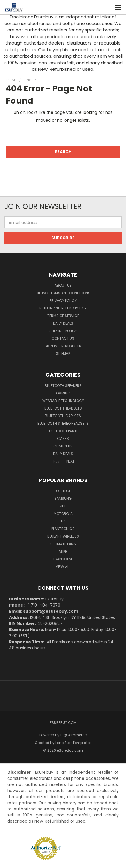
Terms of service (63, 316)
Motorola (63, 514)
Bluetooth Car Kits (63, 416)
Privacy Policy (63, 301)
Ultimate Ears (63, 544)
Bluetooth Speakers (63, 386)
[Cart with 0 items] (106, 7)
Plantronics (63, 529)
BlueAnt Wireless (63, 536)
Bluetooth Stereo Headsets (63, 423)
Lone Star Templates (73, 743)
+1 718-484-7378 (43, 605)
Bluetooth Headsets (63, 408)
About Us (63, 285)
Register (73, 346)
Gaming (63, 393)
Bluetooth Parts (63, 431)
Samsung (63, 498)
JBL (63, 506)
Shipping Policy (63, 331)
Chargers (63, 446)
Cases (63, 439)
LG (63, 521)
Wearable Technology (63, 401)
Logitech (63, 491)
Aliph (63, 551)
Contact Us (63, 338)
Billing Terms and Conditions (63, 293)
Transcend (63, 559)
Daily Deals (63, 323)
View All (63, 567)
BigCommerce (73, 735)
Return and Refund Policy (63, 308)
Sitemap (63, 354)
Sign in (51, 346)
